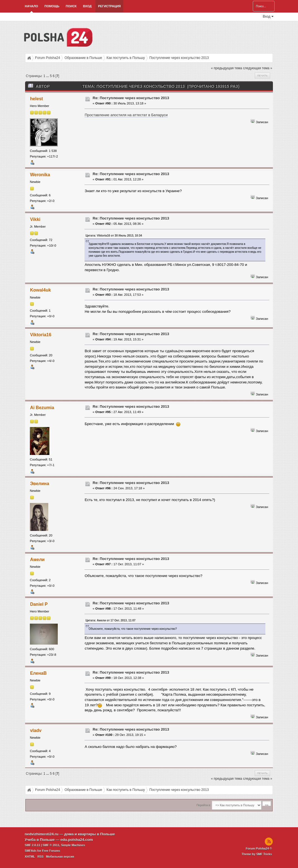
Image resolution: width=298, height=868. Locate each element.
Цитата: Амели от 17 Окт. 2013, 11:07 (110, 620)
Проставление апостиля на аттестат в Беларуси (126, 115)
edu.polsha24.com (76, 840)
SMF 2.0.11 (33, 845)
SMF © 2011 (51, 845)
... (48, 76)
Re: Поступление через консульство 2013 (131, 98)
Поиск (71, 6)
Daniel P (39, 604)
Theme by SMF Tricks (257, 854)
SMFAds (31, 851)
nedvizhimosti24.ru (42, 834)
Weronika (40, 175)
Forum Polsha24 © (259, 848)
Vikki (35, 219)
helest (37, 99)
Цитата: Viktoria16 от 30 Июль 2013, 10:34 (114, 236)
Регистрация (109, 6)
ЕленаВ (39, 673)
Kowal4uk (41, 290)
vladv (36, 730)
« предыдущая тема (226, 68)
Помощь (52, 6)
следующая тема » (258, 68)
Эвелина (40, 484)
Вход (87, 6)
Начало (31, 6)
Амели (37, 560)
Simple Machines (73, 845)
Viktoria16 (41, 335)
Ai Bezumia (42, 408)
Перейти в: (204, 805)
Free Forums (51, 851)
